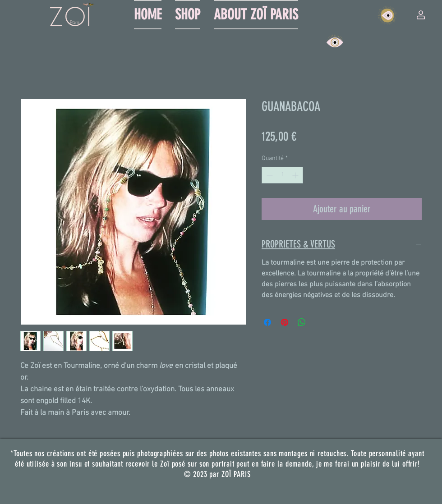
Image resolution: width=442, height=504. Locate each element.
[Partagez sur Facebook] (267, 322)
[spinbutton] (282, 175)
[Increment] (296, 175)
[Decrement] (269, 175)
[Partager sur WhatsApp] (302, 322)
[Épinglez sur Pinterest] (285, 322)
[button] (421, 15)
